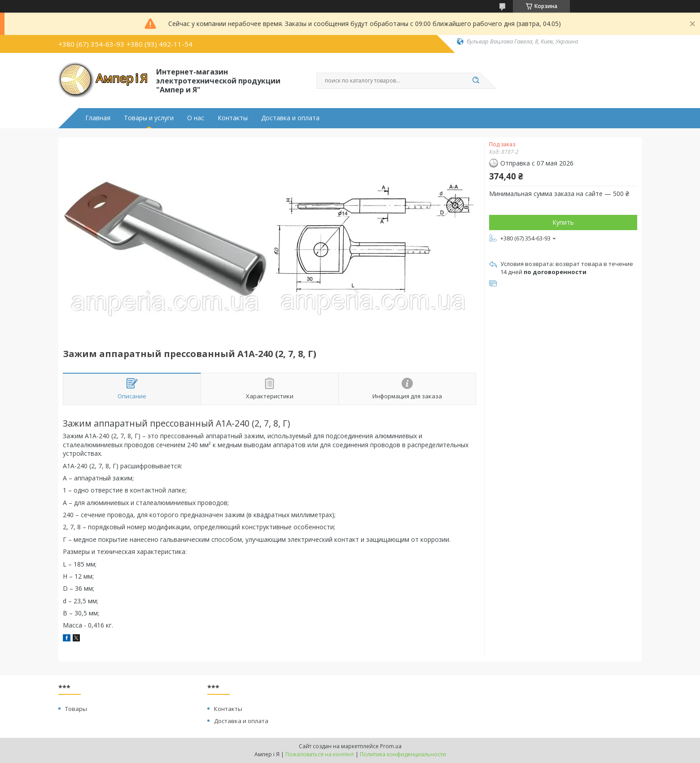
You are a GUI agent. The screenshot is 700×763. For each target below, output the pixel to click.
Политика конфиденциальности (403, 754)
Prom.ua (391, 746)
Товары (76, 709)
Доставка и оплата (290, 118)
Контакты (233, 118)
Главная (98, 118)
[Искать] (476, 81)
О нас (196, 118)
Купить (563, 222)
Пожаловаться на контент (320, 754)
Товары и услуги (149, 118)
